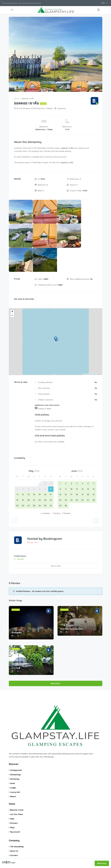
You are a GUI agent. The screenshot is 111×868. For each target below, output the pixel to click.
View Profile (55, 540)
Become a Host (17, 784)
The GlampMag (17, 821)
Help (12, 793)
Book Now (55, 658)
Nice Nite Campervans (71, 603)
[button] (104, 3)
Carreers (14, 830)
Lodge (13, 762)
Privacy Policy (16, 843)
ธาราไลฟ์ (16, 643)
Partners (14, 797)
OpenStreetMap (93, 349)
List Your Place (16, 789)
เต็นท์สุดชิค (17, 607)
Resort (13, 771)
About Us (14, 825)
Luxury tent (15, 766)
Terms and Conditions (20, 838)
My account (15, 806)
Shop (12, 802)
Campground (16, 744)
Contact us (15, 834)
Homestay (15, 753)
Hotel (13, 758)
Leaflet (85, 349)
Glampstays (15, 749)
